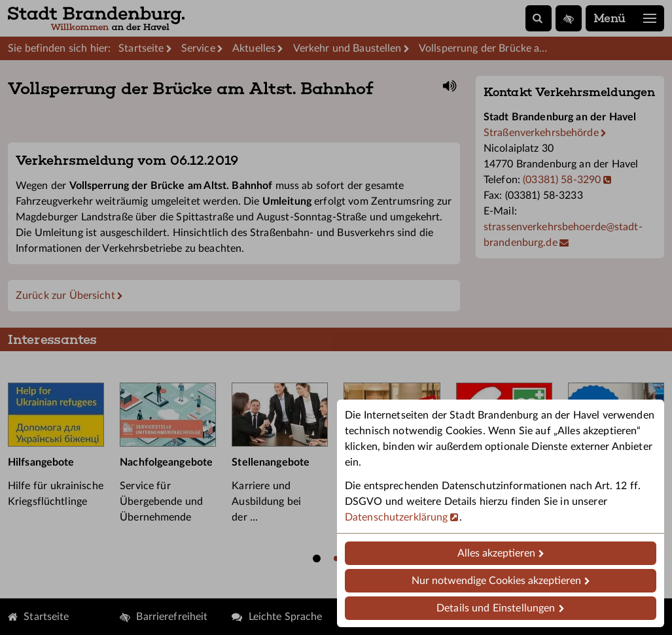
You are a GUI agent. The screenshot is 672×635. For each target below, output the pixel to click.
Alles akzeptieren (496, 553)
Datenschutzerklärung (396, 517)
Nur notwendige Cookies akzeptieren (496, 581)
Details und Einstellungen (496, 608)
